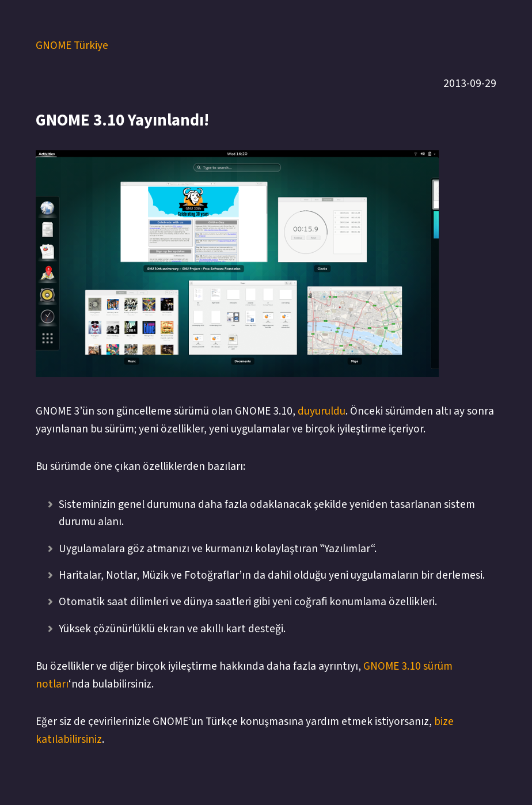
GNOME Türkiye (72, 45)
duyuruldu (322, 411)
